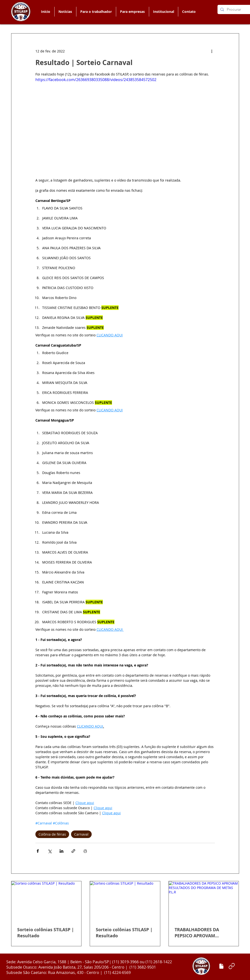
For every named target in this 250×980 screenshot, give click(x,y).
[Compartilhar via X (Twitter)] (50, 851)
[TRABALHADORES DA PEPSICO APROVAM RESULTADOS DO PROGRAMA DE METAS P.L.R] (204, 901)
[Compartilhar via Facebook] (38, 851)
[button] (96, 12)
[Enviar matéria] (221, 966)
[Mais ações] (212, 51)
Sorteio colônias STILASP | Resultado (46, 933)
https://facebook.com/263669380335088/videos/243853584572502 (96, 80)
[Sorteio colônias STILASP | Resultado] (46, 901)
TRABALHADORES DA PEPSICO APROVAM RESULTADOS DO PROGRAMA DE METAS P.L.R (204, 933)
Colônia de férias (52, 834)
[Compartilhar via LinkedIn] (61, 851)
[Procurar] (236, 9)
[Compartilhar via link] (73, 851)
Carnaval (81, 834)
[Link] (232, 966)
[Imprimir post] (85, 851)
